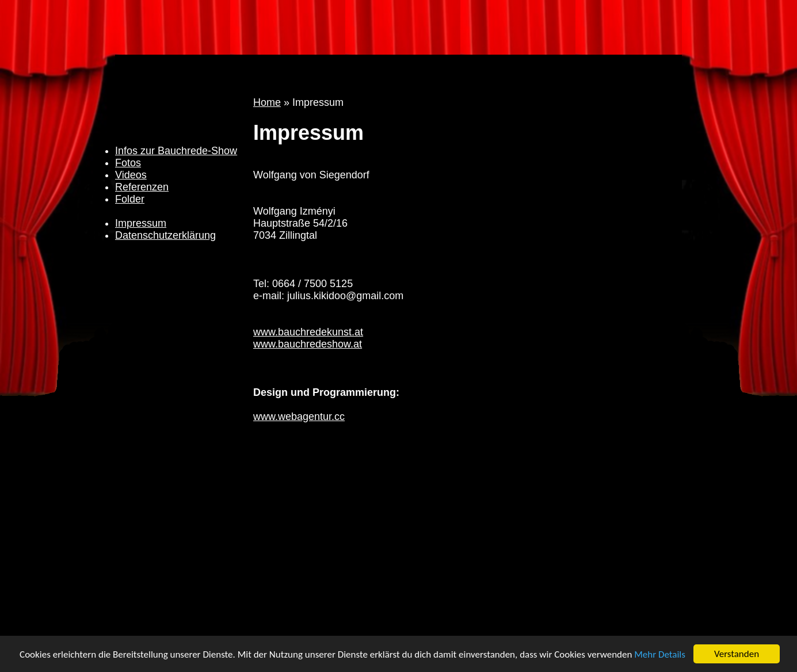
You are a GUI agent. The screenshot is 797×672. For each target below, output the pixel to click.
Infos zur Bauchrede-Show (176, 151)
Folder (130, 199)
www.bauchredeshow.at (308, 344)
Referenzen (142, 187)
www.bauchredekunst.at (308, 332)
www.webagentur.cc (299, 417)
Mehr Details (660, 655)
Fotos (128, 163)
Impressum (141, 223)
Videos (131, 175)
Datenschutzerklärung (165, 235)
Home (267, 102)
